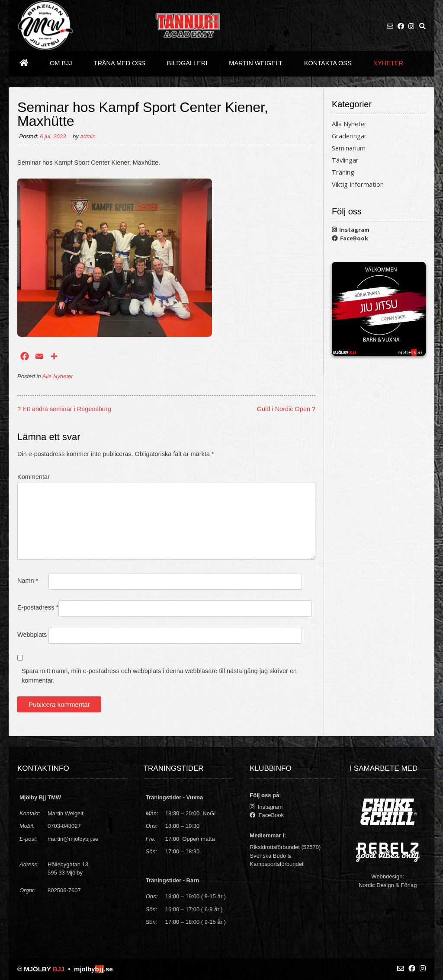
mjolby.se (93, 969)
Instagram (351, 230)
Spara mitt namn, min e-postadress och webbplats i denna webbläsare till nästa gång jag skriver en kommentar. (159, 676)
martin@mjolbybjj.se (73, 839)
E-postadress (38, 607)
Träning (343, 172)
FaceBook (350, 238)
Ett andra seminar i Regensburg (67, 409)
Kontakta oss (328, 63)
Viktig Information (358, 184)
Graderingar (349, 136)
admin (88, 136)
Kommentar (34, 477)
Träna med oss (120, 63)
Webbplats (32, 635)
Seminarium (349, 148)
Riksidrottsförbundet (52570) (285, 847)
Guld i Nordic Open (284, 409)
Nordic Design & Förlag (388, 885)
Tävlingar (345, 160)
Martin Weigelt (256, 63)
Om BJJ (61, 63)
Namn (28, 581)
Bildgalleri (187, 63)
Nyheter (388, 63)
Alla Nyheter (58, 376)
